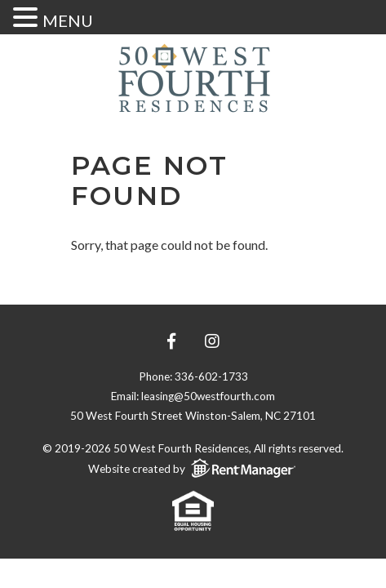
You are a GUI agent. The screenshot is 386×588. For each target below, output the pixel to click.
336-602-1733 (211, 376)
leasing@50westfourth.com (208, 396)
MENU (68, 20)
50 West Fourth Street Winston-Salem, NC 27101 (193, 416)
